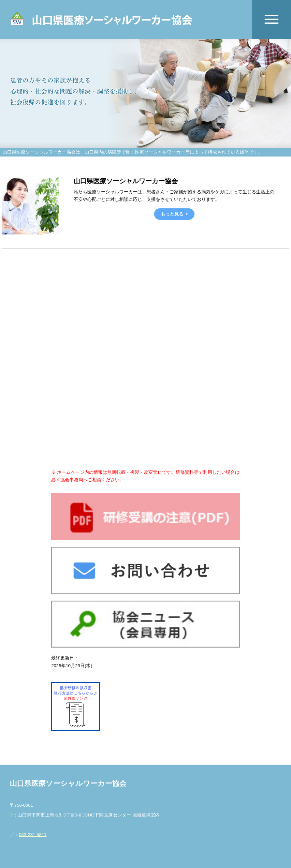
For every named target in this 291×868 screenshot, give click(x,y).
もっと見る (172, 214)
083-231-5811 (33, 835)
